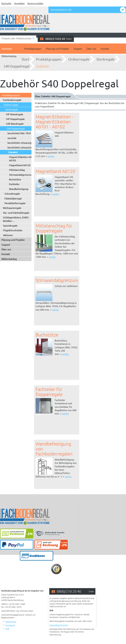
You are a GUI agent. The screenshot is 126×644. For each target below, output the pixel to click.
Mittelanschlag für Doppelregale (54, 228)
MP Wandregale (15, 114)
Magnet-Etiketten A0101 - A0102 (23, 159)
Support (78, 49)
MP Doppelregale (15, 119)
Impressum (10, 625)
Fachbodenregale (12, 100)
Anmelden (19, 3)
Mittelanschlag (17, 170)
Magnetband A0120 (20, 165)
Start (25, 59)
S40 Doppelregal (17, 66)
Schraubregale (12, 194)
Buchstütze (15, 179)
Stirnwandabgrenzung (21, 175)
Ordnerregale (79, 59)
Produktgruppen (33, 49)
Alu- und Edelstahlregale (16, 213)
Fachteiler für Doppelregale (49, 392)
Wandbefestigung (19, 189)
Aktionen (8, 235)
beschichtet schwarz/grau (21, 143)
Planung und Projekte (57, 49)
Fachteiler (14, 184)
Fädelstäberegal (13, 198)
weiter (51, 156)
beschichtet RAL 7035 (19, 133)
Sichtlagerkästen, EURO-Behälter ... (16, 219)
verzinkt (12, 138)
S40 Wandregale (15, 124)
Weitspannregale (12, 208)
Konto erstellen (35, 3)
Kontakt (105, 49)
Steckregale (106, 59)
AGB (7, 629)
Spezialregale (10, 225)
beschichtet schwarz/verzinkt (23, 147)
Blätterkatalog (9, 56)
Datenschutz (11, 622)
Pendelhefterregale (15, 203)
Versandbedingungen (59, 625)
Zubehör (43, 66)
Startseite (6, 3)
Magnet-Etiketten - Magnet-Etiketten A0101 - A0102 (54, 122)
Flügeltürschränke (13, 230)
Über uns (91, 49)
